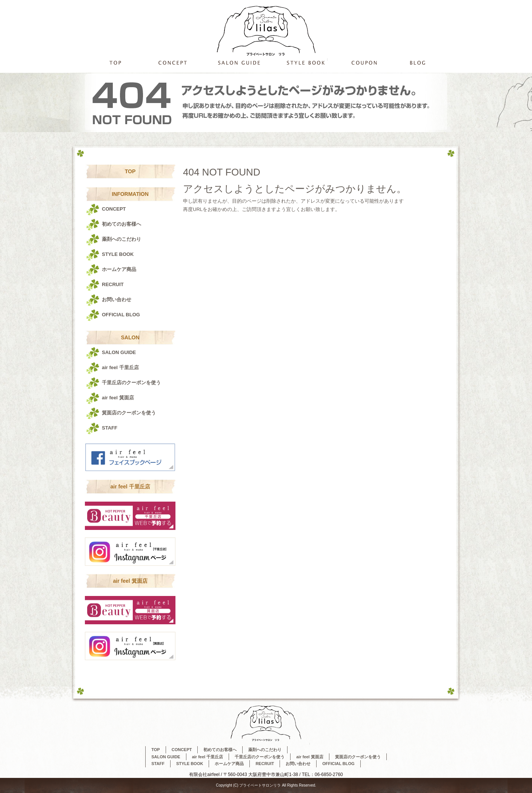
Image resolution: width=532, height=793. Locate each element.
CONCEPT (173, 62)
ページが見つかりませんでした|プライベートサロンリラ (399, 4)
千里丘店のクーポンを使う (363, 62)
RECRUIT (113, 284)
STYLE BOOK (306, 62)
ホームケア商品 (119, 269)
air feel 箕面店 (118, 398)
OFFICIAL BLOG (419, 62)
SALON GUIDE (238, 62)
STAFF (110, 428)
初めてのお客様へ (121, 224)
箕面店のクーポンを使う (129, 413)
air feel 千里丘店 (120, 367)
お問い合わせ (117, 299)
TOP (115, 62)
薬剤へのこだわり (121, 239)
